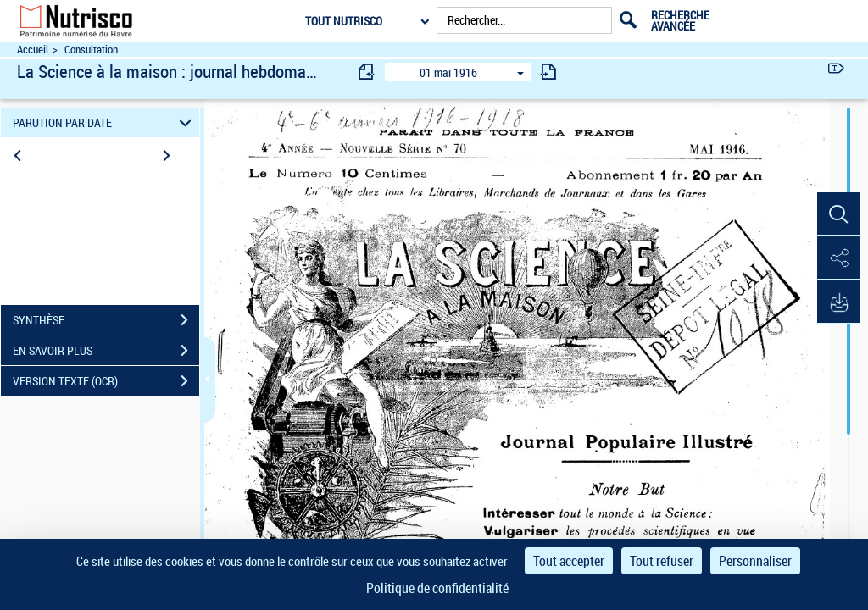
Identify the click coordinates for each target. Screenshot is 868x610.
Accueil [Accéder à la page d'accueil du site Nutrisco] (33, 50)
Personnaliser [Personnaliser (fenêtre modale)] (755, 561)
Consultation (91, 50)
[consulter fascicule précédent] (367, 72)
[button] (838, 214)
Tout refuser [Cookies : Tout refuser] (662, 561)
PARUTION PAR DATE (105, 122)
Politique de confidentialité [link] (437, 588)
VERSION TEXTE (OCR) (106, 381)
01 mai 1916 (448, 72)
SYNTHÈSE (106, 320)
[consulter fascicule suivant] (548, 72)
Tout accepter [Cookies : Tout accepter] (569, 561)
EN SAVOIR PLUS (106, 351)
